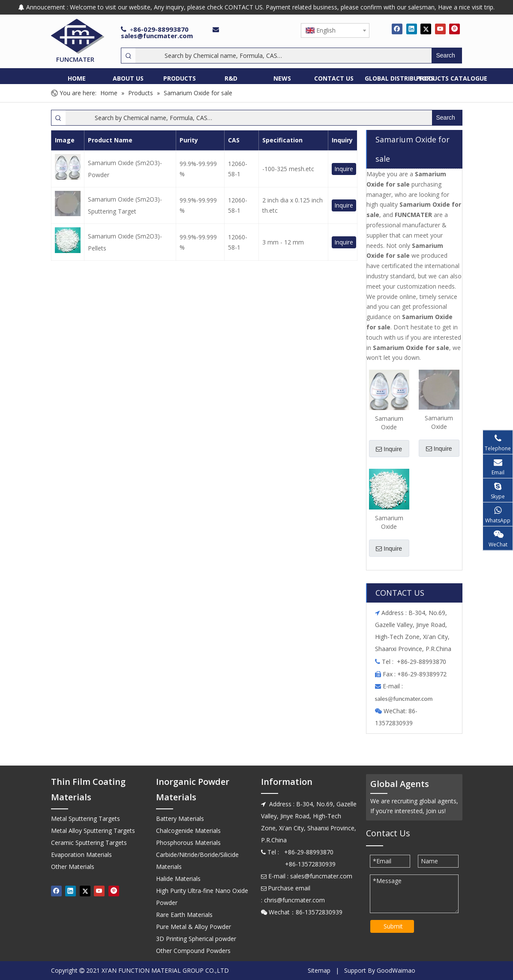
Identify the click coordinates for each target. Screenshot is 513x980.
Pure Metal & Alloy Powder (193, 927)
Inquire (344, 169)
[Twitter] (426, 29)
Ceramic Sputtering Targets (89, 843)
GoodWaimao (396, 970)
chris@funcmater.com (294, 900)
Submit (393, 926)
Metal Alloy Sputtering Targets (93, 831)
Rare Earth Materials (184, 915)
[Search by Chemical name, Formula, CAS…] (283, 56)
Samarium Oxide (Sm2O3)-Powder (125, 169)
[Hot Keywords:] (447, 56)
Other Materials (73, 867)
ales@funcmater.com (405, 699)
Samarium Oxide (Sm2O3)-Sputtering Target (125, 205)
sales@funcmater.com (157, 36)
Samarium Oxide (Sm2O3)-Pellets (125, 242)
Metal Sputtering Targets (85, 819)
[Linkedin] (412, 29)
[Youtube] (440, 29)
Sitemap (319, 970)
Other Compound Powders (193, 951)
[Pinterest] (454, 29)
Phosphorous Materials (188, 843)
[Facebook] (397, 29)
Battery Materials (180, 819)
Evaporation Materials (81, 855)
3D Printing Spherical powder (196, 939)
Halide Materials (178, 879)
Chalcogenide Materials (188, 831)
